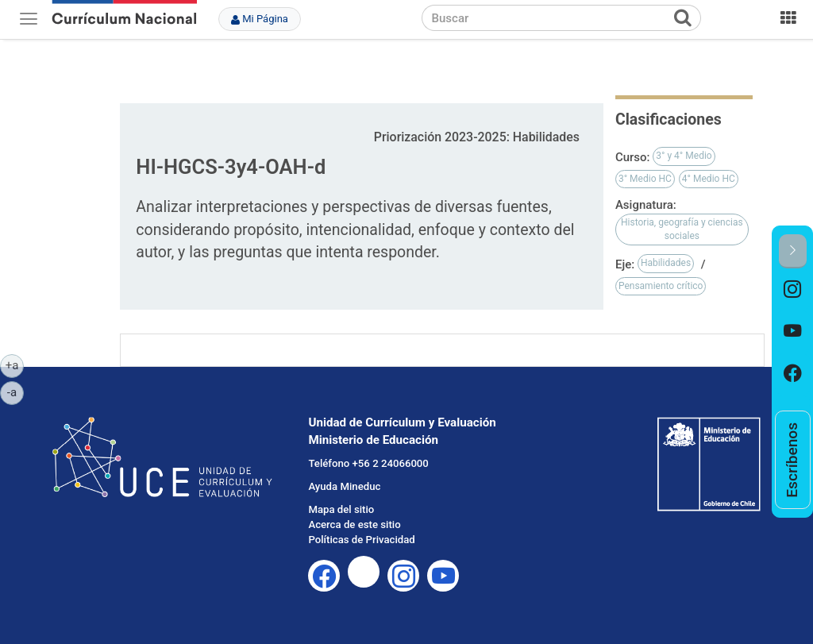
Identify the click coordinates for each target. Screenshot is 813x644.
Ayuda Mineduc (344, 486)
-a (15, 391)
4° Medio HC (709, 179)
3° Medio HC (645, 179)
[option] (793, 289)
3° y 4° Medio (684, 156)
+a (15, 364)
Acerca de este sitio (354, 524)
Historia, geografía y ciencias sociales (682, 229)
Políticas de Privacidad (361, 540)
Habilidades (666, 263)
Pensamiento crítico (661, 286)
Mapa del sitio (341, 509)
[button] (793, 251)
